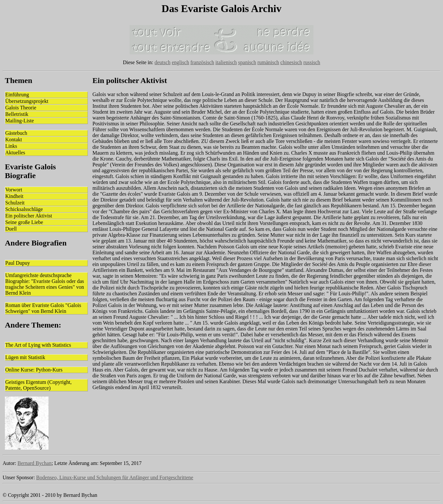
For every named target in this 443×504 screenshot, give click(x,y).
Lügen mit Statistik (25, 357)
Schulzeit (15, 203)
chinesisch (291, 62)
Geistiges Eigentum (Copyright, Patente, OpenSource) (38, 385)
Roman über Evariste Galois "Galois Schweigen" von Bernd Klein (43, 308)
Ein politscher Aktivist (29, 216)
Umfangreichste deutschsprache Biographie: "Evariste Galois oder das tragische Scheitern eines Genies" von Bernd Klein (45, 284)
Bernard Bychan (35, 463)
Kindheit (14, 196)
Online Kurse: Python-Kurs (34, 370)
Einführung (17, 95)
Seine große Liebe (24, 222)
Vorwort (14, 190)
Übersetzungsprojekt (27, 101)
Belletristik (17, 114)
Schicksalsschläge (24, 209)
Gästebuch (16, 133)
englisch (180, 62)
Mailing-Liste (20, 121)
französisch (202, 62)
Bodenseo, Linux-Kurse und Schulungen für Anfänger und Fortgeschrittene (115, 477)
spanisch (247, 62)
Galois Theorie (21, 108)
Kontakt (14, 140)
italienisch (226, 62)
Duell (11, 229)
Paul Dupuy (18, 263)
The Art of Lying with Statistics (38, 345)
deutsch (163, 62)
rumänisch (268, 62)
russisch (312, 62)
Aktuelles (15, 153)
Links (11, 146)
